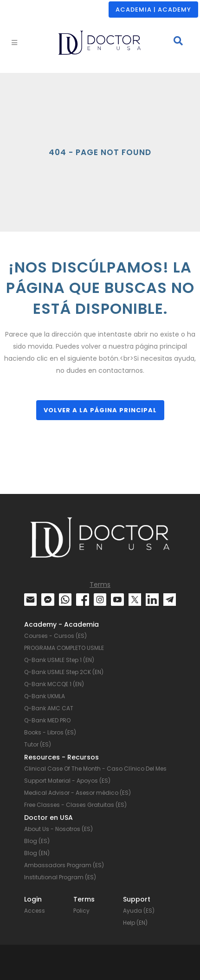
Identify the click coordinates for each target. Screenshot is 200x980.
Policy (81, 911)
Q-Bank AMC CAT (49, 708)
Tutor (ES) (38, 744)
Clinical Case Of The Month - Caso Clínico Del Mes (95, 769)
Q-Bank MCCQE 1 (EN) (54, 684)
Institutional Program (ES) (60, 877)
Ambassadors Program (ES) (64, 865)
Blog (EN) (37, 853)
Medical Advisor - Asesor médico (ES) (77, 793)
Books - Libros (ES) (50, 732)
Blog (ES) (37, 841)
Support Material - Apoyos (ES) (67, 781)
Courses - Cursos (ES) (55, 636)
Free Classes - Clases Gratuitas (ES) (75, 805)
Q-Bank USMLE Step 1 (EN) (59, 660)
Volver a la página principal (100, 410)
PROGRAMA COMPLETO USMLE (64, 648)
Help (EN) (135, 923)
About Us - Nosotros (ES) (58, 829)
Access (35, 911)
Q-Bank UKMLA (45, 696)
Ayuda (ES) (139, 911)
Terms (100, 584)
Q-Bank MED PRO (47, 720)
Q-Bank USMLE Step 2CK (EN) (64, 672)
